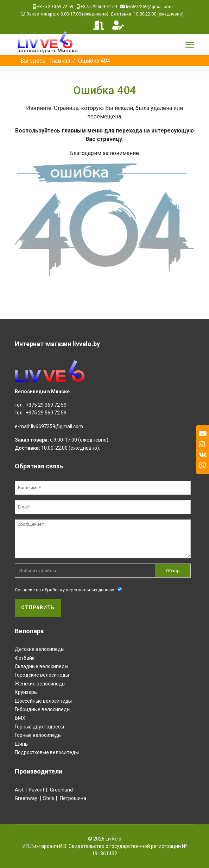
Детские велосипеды (40, 649)
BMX (20, 718)
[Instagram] (202, 444)
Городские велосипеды (42, 675)
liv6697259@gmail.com (149, 7)
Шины (22, 744)
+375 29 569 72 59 (99, 7)
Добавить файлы (37, 571)
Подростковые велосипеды (47, 752)
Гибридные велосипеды (43, 709)
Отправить (38, 608)
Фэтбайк (25, 658)
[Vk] (203, 455)
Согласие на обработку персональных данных (64, 590)
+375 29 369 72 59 (55, 7)
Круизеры (26, 692)
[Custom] (202, 466)
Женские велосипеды (40, 684)
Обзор (173, 571)
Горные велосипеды (38, 735)
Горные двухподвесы (39, 727)
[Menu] (190, 45)
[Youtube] (203, 434)
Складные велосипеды (42, 666)
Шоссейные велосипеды (43, 701)
